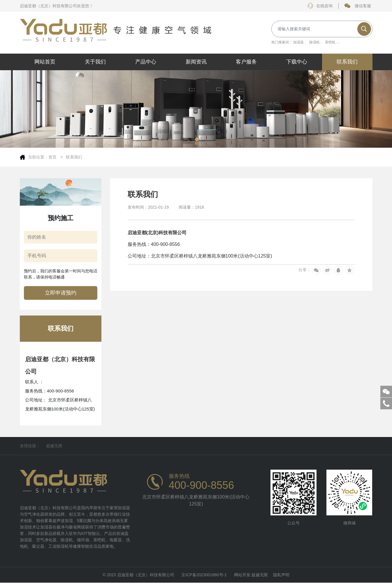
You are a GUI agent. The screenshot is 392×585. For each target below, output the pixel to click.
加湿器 (298, 42)
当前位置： (38, 157)
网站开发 (242, 576)
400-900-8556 (201, 485)
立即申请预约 (61, 293)
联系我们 (74, 157)
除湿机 (314, 42)
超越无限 (54, 446)
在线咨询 (320, 6)
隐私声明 (281, 576)
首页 (53, 157)
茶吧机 (330, 42)
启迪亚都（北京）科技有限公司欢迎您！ (57, 6)
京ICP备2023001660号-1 (204, 576)
